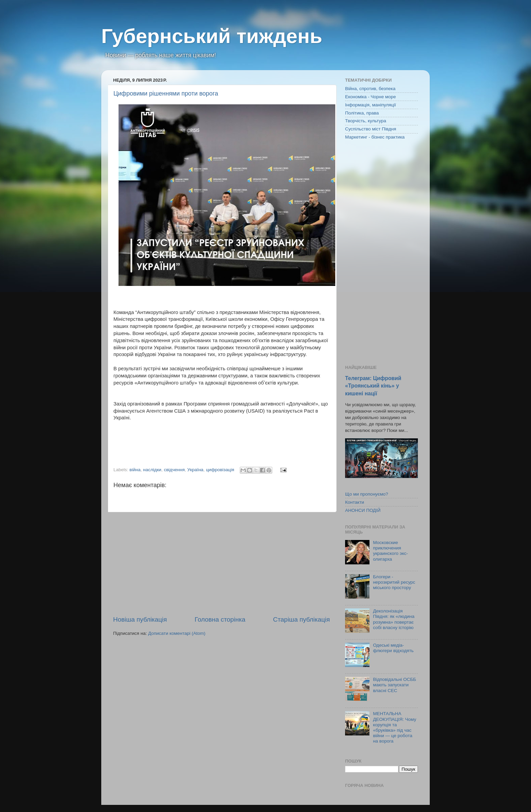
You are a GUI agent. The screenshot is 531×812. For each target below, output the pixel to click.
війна (135, 470)
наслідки (152, 470)
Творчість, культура (366, 121)
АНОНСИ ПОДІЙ (363, 510)
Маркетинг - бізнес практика (375, 137)
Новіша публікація (140, 619)
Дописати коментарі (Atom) (177, 633)
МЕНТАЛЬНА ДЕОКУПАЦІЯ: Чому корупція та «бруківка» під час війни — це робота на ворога (395, 727)
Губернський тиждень (212, 36)
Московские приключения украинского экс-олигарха (390, 551)
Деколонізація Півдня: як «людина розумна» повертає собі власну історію (394, 619)
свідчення (174, 470)
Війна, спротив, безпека (370, 89)
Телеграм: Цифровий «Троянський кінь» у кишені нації (373, 386)
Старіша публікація (301, 619)
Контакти (355, 502)
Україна (195, 470)
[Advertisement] (221, 564)
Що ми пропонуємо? (367, 494)
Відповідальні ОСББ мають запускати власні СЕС (394, 685)
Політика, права (362, 113)
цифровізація (220, 470)
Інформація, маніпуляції (370, 105)
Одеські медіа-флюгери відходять (393, 648)
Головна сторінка (220, 619)
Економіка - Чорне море (370, 97)
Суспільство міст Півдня (371, 129)
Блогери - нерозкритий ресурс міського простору (394, 582)
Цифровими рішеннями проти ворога (166, 93)
